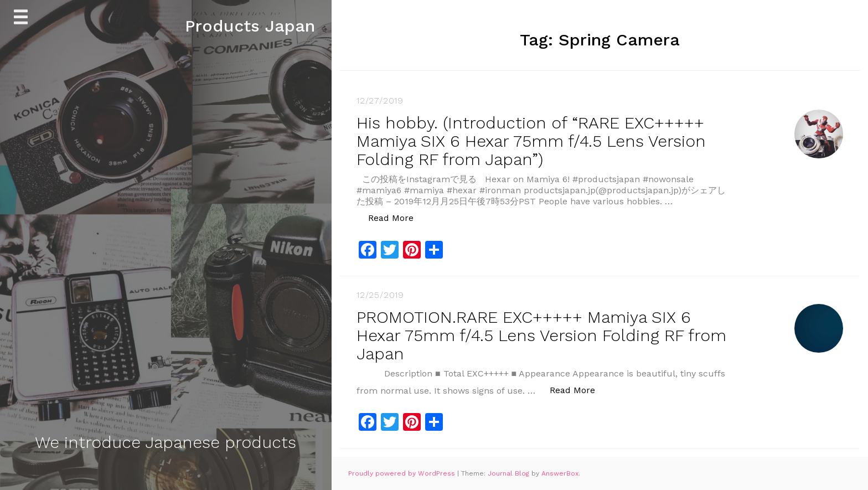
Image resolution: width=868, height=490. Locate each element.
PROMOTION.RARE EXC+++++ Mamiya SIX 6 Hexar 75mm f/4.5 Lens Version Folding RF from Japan (541, 335)
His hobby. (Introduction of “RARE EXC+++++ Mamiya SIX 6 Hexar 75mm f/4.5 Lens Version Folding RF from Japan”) (531, 141)
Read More (397, 217)
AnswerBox (560, 473)
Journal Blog (510, 473)
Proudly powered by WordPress (403, 473)
